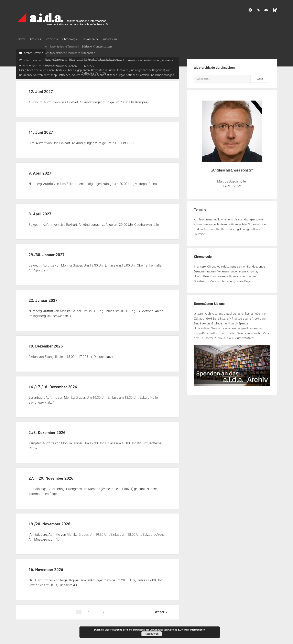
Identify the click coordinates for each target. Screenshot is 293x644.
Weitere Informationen (193, 630)
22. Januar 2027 (50, 299)
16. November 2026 (54, 568)
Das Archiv (97, 39)
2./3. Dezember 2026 (55, 431)
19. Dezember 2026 (53, 344)
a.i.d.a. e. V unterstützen (238, 337)
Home (22, 39)
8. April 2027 (45, 212)
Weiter (160, 611)
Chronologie (76, 39)
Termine (54, 39)
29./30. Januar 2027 (55, 253)
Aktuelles (37, 39)
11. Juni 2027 (46, 131)
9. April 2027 (45, 171)
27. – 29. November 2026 (61, 476)
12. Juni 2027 (46, 90)
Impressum (120, 39)
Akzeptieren (152, 634)
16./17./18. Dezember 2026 (64, 385)
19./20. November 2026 (59, 522)
